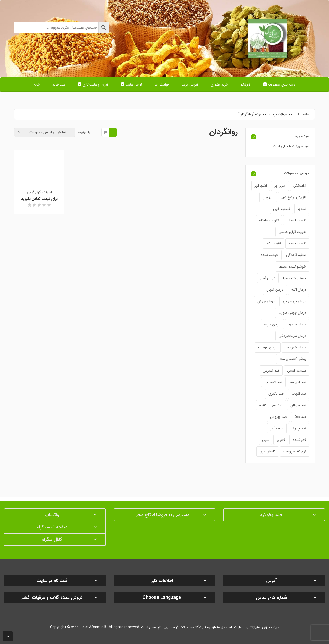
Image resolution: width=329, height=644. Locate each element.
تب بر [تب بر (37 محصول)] (302, 209)
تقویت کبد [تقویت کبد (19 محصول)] (273, 243)
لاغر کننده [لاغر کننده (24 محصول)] (299, 440)
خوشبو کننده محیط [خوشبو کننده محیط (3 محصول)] (293, 267)
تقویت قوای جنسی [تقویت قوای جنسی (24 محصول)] (292, 232)
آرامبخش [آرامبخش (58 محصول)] (300, 186)
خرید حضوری (219, 85)
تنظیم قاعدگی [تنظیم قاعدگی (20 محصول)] (296, 255)
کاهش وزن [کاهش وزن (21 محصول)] (268, 451)
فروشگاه (245, 85)
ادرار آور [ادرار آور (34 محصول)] (280, 186)
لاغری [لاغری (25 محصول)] (281, 440)
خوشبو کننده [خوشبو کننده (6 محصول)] (270, 255)
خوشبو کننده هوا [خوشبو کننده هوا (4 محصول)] (295, 278)
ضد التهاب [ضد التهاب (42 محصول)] (299, 394)
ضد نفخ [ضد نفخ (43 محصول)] (300, 417)
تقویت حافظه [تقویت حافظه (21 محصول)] (269, 220)
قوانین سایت (134, 85)
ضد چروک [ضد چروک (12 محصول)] (299, 428)
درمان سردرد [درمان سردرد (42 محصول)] (297, 324)
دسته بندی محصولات (282, 85)
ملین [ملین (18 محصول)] (266, 440)
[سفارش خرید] (45, 132)
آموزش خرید (190, 85)
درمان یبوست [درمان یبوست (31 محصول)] (268, 347)
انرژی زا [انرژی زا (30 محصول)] (268, 197)
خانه (37, 85)
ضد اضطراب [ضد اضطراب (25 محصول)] (273, 382)
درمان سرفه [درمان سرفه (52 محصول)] (272, 324)
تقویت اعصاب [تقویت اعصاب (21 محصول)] (296, 220)
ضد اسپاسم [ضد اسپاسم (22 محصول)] (298, 382)
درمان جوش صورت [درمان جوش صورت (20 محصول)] (292, 313)
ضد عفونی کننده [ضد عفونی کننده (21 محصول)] (271, 405)
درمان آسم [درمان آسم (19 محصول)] (268, 278)
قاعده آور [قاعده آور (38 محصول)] (277, 428)
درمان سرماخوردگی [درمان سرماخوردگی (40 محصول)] (292, 336)
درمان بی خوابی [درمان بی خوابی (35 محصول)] (294, 301)
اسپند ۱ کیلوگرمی (39, 192)
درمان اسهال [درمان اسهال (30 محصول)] (275, 290)
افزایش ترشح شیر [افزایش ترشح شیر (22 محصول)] (294, 197)
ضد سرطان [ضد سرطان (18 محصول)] (298, 405)
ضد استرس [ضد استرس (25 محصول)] (271, 371)
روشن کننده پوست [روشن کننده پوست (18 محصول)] (293, 359)
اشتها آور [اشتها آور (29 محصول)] (261, 186)
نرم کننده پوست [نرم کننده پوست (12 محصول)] (295, 451)
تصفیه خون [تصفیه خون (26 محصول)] (282, 209)
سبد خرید (59, 85)
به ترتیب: (84, 132)
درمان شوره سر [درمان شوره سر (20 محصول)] (296, 347)
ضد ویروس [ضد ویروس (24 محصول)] (278, 417)
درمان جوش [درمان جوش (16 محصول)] (266, 301)
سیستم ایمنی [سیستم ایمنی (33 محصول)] (297, 371)
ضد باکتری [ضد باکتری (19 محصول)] (276, 394)
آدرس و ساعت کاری (95, 85)
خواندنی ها (162, 85)
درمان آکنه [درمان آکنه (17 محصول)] (299, 290)
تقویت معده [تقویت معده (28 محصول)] (297, 243)
